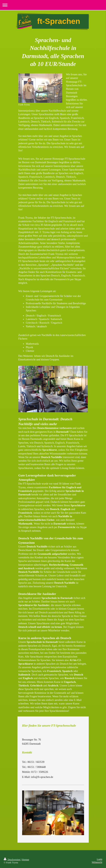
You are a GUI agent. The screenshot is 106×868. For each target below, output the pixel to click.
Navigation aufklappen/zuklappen (53, 5)
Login (100, 859)
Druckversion (12, 860)
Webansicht (97, 862)
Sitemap (25, 860)
